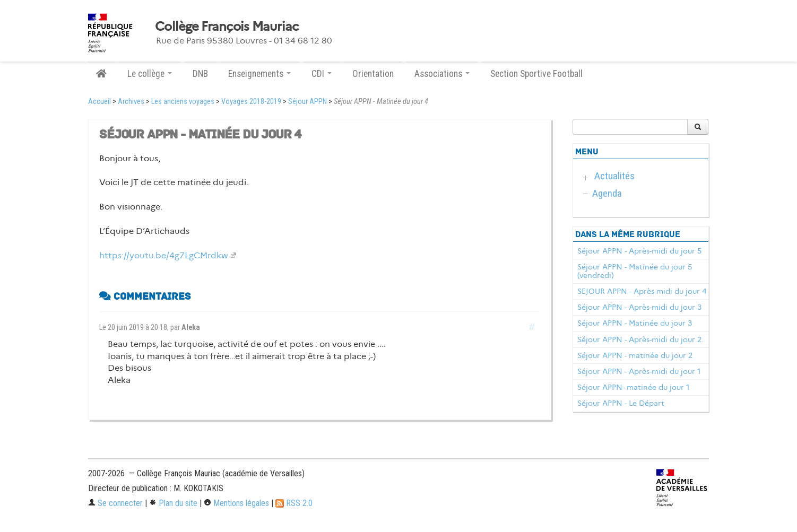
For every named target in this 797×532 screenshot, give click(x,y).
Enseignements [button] (259, 74)
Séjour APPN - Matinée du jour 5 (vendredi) (635, 271)
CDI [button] (322, 74)
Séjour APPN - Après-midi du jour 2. (640, 339)
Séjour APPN (307, 102)
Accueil (99, 102)
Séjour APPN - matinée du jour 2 (635, 355)
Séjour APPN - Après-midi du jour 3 (639, 307)
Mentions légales (236, 503)
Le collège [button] (150, 74)
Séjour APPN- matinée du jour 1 (633, 387)
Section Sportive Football (536, 74)
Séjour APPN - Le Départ (621, 403)
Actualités (614, 176)
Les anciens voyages (183, 102)
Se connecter (115, 503)
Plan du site (173, 503)
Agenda (607, 193)
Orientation (373, 74)
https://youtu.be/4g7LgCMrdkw (164, 255)
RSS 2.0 (294, 503)
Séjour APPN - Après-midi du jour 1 (639, 371)
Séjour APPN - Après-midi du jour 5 (639, 251)
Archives (131, 102)
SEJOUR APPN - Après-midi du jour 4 (642, 291)
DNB (200, 74)
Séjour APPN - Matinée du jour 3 (635, 323)
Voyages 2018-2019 (251, 102)
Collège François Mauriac (227, 27)
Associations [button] (442, 74)
